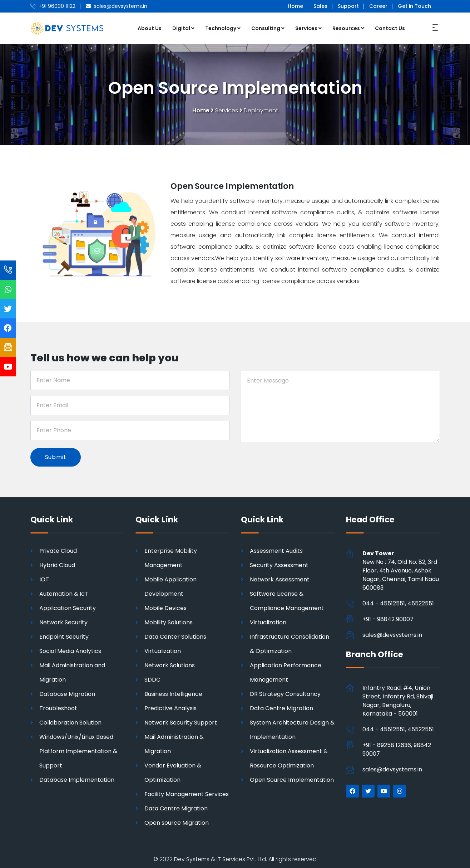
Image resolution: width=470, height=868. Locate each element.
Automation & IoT (64, 593)
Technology (223, 28)
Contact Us (390, 28)
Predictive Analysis (170, 708)
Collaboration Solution (70, 722)
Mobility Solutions (169, 622)
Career (378, 6)
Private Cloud (58, 550)
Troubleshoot (58, 708)
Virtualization (163, 650)
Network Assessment (280, 579)
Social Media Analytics (70, 650)
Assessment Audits (276, 550)
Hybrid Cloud (57, 564)
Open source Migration (177, 822)
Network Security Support (181, 722)
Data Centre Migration (176, 808)
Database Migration (67, 693)
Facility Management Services (187, 793)
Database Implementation (77, 779)
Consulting (268, 28)
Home (295, 6)
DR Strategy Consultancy (285, 693)
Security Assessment (279, 564)
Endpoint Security (64, 636)
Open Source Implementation (292, 779)
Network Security (63, 622)
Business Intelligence (173, 693)
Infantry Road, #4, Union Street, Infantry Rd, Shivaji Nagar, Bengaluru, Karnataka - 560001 (398, 700)
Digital (183, 28)
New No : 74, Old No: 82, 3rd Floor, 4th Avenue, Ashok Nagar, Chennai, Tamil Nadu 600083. (401, 570)
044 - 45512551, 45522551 (398, 603)
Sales (320, 6)
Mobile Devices (165, 607)
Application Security (68, 607)
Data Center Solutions (175, 636)
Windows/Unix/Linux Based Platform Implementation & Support (78, 750)
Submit (56, 456)
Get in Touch (414, 6)
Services (308, 28)
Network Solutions (170, 665)
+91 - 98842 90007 (388, 618)
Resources (348, 28)
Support (348, 6)
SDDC (152, 679)
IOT (44, 579)
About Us (150, 28)
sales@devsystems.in (392, 634)
